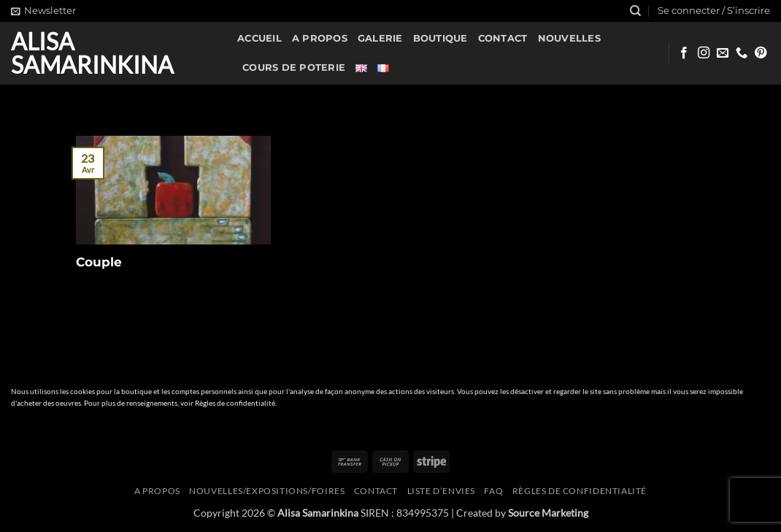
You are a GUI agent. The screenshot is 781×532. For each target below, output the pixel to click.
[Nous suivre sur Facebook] (684, 53)
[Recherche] (635, 11)
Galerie (380, 38)
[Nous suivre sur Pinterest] (761, 53)
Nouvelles (569, 38)
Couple (99, 262)
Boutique (440, 38)
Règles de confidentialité (235, 403)
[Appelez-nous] (742, 53)
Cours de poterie (294, 68)
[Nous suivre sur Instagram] (704, 53)
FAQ (493, 491)
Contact (503, 38)
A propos (320, 38)
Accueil (259, 38)
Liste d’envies (442, 491)
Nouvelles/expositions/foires (267, 491)
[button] (43, 11)
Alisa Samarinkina (92, 53)
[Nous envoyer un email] (723, 53)
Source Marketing (548, 513)
